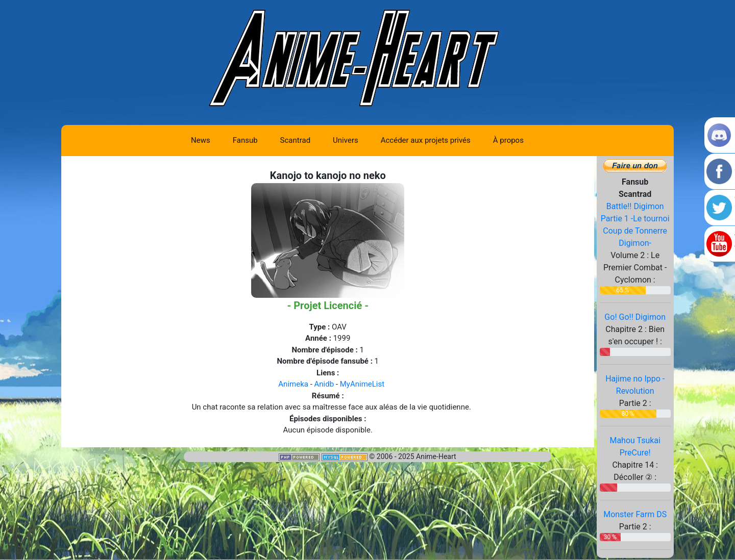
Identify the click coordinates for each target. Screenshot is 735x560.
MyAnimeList (362, 384)
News (201, 140)
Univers (346, 140)
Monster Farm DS (635, 514)
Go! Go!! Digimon (635, 317)
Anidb (324, 384)
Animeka (293, 384)
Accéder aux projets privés (426, 140)
